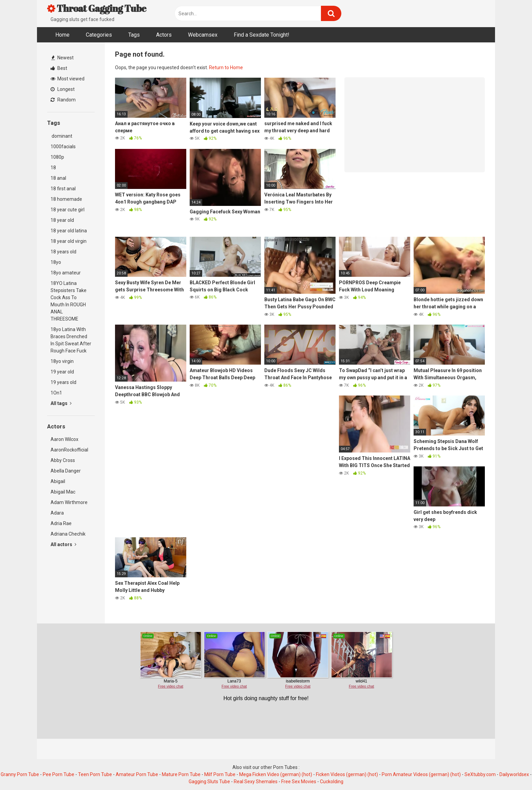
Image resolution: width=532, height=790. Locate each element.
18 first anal (63, 189)
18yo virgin (62, 361)
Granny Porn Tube (20, 774)
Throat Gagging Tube (97, 8)
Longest (63, 89)
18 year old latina (69, 231)
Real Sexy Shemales (256, 782)
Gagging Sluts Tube (209, 782)
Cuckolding (332, 782)
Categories (99, 35)
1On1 (56, 393)
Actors (164, 35)
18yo (56, 262)
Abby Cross (63, 460)
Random (63, 100)
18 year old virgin (69, 241)
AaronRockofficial (69, 450)
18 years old (63, 252)
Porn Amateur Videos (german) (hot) (421, 774)
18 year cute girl (68, 210)
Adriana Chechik (68, 534)
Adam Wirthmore (69, 502)
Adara (57, 513)
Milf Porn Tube (220, 774)
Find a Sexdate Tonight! (262, 35)
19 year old (62, 372)
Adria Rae (61, 523)
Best (59, 68)
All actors (63, 544)
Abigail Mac (63, 492)
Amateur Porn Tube (137, 774)
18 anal (58, 178)
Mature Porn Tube (181, 774)
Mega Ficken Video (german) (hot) (276, 774)
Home (62, 35)
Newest (62, 58)
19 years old (63, 382)
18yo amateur (66, 273)
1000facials (63, 147)
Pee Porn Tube (59, 774)
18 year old (62, 220)
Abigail (58, 481)
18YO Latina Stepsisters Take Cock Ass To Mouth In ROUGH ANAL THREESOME (69, 301)
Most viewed (68, 79)
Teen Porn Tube (95, 774)
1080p (57, 157)
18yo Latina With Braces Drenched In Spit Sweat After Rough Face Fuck (71, 340)
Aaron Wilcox (64, 439)
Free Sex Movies (299, 782)
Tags (134, 35)
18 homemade (66, 199)
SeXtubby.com (481, 774)
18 (53, 168)
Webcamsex (203, 35)
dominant (61, 136)
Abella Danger (66, 471)
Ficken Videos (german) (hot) (347, 774)
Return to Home (226, 68)
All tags (61, 403)
